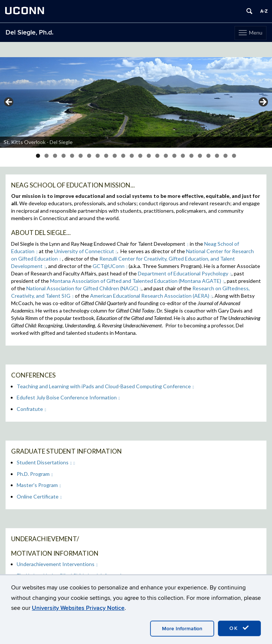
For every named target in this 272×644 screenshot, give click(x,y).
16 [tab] (166, 156)
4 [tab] (64, 156)
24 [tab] (234, 156)
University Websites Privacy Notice (78, 608)
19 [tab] (191, 156)
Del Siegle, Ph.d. (29, 32)
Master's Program (39, 485)
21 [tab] (208, 156)
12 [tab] (132, 156)
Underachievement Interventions (57, 564)
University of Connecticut (86, 251)
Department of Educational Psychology (185, 273)
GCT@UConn (110, 266)
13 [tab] (140, 156)
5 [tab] (72, 156)
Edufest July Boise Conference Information (68, 397)
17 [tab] (174, 156)
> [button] (263, 102)
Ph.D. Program (35, 474)
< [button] (9, 102)
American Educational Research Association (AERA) (151, 296)
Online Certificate (39, 496)
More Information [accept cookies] (182, 629)
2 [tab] (47, 156)
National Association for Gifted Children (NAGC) (84, 288)
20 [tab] (200, 156)
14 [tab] (149, 156)
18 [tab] (183, 156)
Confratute (31, 409)
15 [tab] (157, 156)
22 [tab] (217, 156)
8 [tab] (98, 156)
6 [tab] (81, 156)
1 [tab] (38, 156)
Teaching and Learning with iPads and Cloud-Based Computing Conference (105, 386)
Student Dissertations (44, 462)
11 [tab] (123, 156)
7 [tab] (89, 156)
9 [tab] (106, 156)
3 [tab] (55, 156)
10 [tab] (115, 156)
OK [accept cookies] (239, 628)
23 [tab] (225, 156)
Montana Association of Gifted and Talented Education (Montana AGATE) (137, 281)
